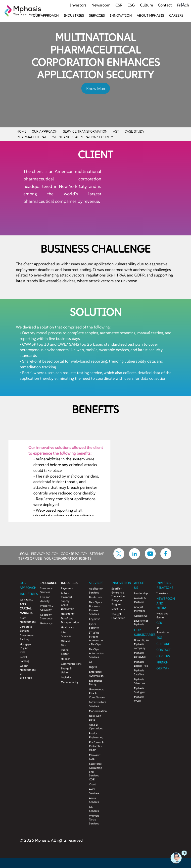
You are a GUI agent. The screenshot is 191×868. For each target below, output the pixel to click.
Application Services (96, 591)
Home (22, 131)
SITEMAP (97, 553)
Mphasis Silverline (140, 681)
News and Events (163, 615)
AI (91, 662)
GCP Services (94, 809)
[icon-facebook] (166, 558)
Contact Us (141, 616)
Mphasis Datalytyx (140, 655)
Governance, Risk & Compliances (96, 693)
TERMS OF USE (30, 558)
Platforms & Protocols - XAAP (96, 746)
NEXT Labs (118, 609)
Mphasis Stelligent (140, 690)
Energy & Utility (66, 670)
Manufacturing (68, 682)
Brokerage (46, 623)
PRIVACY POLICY (45, 553)
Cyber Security (94, 626)
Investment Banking (26, 637)
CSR (119, 5)
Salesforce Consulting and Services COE (95, 772)
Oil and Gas (66, 643)
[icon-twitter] (119, 558)
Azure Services (94, 800)
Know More (96, 89)
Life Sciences (66, 634)
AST (116, 131)
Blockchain (95, 597)
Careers (176, 15)
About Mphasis (150, 15)
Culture (146, 5)
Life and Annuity (45, 599)
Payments (67, 588)
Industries (74, 15)
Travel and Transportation (68, 620)
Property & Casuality (47, 608)
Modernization (96, 711)
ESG (131, 5)
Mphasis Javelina (139, 672)
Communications (68, 664)
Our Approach (46, 15)
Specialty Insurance (46, 617)
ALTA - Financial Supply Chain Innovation (68, 601)
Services (97, 15)
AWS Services (94, 791)
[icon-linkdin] (135, 558)
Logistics (66, 677)
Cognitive (95, 619)
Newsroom (101, 5)
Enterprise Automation (96, 674)
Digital (93, 667)
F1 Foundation (163, 630)
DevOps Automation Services (96, 653)
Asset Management (26, 620)
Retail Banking (24, 659)
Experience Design (96, 683)
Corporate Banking (26, 629)
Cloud (93, 784)
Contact (165, 5)
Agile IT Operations (96, 727)
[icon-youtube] (150, 558)
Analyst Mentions (140, 609)
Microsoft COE (95, 757)
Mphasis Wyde (139, 699)
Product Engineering (96, 735)
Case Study (134, 131)
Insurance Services (46, 590)
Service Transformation (85, 131)
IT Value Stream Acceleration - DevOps (96, 638)
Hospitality (68, 614)
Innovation (121, 15)
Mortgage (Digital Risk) (25, 648)
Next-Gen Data (95, 718)
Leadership (141, 593)
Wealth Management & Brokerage (26, 672)
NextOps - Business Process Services (95, 608)
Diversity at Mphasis (141, 623)
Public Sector (65, 652)
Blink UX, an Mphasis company (141, 644)
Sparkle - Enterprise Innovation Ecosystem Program (118, 596)
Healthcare (68, 627)
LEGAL (24, 553)
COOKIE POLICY (74, 553)
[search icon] (183, 5)
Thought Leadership (118, 616)
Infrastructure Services (96, 704)
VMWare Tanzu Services (94, 820)
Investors (78, 5)
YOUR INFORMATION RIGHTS (68, 558)
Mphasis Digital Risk (141, 664)
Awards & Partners (140, 600)
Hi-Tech (66, 659)
